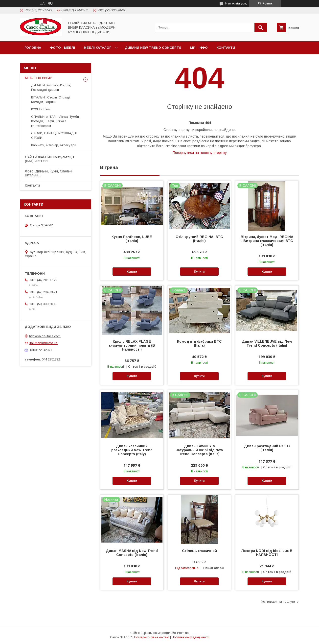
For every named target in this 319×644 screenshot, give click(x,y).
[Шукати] (261, 27)
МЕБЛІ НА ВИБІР (39, 78)
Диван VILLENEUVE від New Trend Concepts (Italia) (267, 343)
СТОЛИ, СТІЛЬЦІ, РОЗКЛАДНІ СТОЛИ (54, 135)
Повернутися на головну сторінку (200, 153)
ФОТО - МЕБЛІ (62, 48)
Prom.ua (183, 633)
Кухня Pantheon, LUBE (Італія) (132, 239)
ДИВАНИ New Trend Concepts (153, 48)
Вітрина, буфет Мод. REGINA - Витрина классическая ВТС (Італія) (267, 241)
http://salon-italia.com (45, 336)
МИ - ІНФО (199, 48)
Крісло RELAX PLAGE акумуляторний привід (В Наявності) (132, 345)
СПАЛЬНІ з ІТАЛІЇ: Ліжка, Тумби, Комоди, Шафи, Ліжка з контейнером (55, 121)
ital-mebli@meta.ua (44, 343)
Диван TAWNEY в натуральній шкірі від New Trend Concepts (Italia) (199, 450)
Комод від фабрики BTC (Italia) (199, 343)
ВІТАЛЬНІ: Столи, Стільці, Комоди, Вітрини (51, 100)
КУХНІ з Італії (41, 109)
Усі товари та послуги (278, 602)
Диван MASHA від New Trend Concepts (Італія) (132, 553)
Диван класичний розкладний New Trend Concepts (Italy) (132, 450)
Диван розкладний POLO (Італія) (267, 448)
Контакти (226, 48)
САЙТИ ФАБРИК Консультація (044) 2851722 (50, 159)
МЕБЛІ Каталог (97, 48)
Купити (132, 272)
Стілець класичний (199, 551)
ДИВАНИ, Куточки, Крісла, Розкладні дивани (51, 87)
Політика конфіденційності (190, 637)
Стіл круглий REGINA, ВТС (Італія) (199, 239)
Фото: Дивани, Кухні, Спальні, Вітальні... (49, 173)
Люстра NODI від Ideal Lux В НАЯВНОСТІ (267, 553)
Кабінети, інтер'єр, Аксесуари (54, 145)
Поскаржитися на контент (152, 637)
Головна (33, 48)
